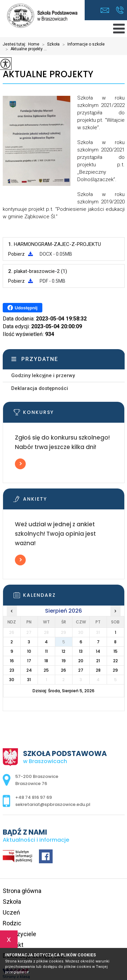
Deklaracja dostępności (40, 388)
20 (81, 661)
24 (29, 670)
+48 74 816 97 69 (120, 10)
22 (115, 661)
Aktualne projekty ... (25, 49)
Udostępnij (23, 308)
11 (46, 651)
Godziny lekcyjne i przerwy (43, 375)
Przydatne (40, 359)
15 (115, 651)
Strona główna (22, 891)
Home (34, 44)
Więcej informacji (20, 464)
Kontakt (13, 945)
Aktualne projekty (48, 74)
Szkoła (49, 45)
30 (12, 680)
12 (63, 651)
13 (81, 651)
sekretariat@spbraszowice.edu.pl (105, 10)
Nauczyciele (19, 934)
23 (12, 670)
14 (98, 651)
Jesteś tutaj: (15, 44)
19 (64, 661)
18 (46, 661)
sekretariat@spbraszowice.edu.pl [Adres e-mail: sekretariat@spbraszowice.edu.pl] (53, 804)
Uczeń (11, 912)
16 (12, 661)
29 (115, 670)
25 (46, 670)
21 (98, 661)
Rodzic (12, 923)
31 (29, 680)
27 (81, 670)
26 (63, 670)
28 (98, 670)
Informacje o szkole (82, 45)
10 (29, 651)
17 (29, 661)
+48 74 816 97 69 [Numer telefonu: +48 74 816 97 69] (34, 797)
